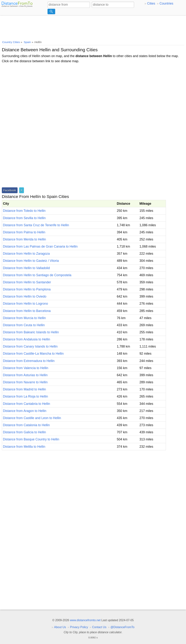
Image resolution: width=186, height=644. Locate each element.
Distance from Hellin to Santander (27, 282)
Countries (166, 3)
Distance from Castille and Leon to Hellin (32, 418)
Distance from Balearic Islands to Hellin (31, 332)
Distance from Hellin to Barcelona (27, 311)
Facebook (10, 190)
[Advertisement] (93, 27)
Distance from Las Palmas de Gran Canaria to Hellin (40, 246)
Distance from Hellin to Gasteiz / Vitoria (31, 261)
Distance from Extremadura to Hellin (29, 361)
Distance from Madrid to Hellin (24, 389)
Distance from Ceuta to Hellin (24, 325)
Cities (151, 3)
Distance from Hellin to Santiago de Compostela (37, 275)
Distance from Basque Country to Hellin (31, 439)
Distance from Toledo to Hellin (24, 211)
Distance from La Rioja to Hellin (25, 396)
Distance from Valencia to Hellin (26, 368)
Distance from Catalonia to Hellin (26, 425)
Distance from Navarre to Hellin (25, 382)
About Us (60, 627)
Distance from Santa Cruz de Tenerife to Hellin (36, 225)
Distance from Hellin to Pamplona (27, 289)
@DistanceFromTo (123, 627)
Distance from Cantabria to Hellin (26, 404)
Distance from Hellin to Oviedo (25, 296)
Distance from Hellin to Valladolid (26, 268)
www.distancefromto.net (85, 620)
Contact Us (99, 627)
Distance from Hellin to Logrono (25, 304)
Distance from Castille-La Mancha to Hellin (33, 354)
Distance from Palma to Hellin (24, 232)
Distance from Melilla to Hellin (24, 447)
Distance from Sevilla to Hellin (24, 218)
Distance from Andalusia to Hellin (26, 339)
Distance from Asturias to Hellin (25, 375)
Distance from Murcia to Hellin (24, 318)
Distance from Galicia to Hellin (24, 432)
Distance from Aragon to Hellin (25, 411)
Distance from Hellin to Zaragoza (26, 254)
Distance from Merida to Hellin (24, 239)
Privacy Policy (79, 627)
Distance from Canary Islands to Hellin (30, 346)
